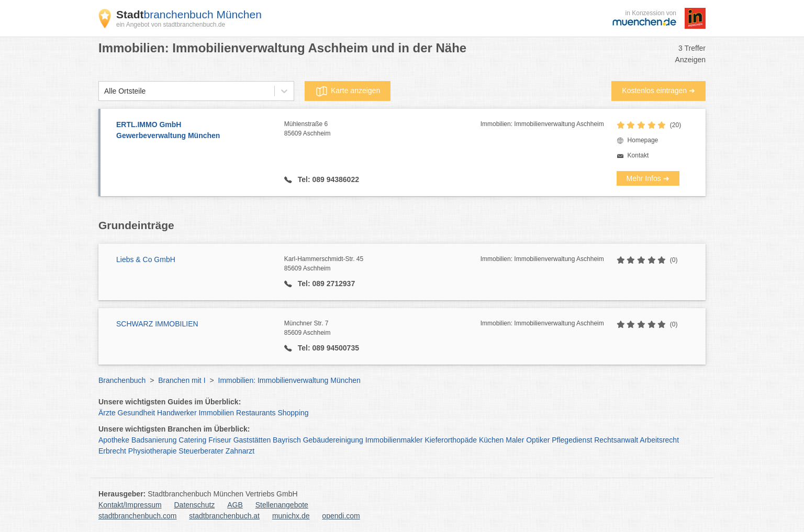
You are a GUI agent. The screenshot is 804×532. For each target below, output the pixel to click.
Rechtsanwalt (616, 440)
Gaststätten (252, 440)
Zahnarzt (240, 451)
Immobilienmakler (394, 440)
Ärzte (107, 413)
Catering (192, 440)
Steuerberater (201, 451)
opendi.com (341, 516)
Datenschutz (195, 505)
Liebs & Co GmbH (146, 259)
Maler (515, 440)
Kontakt (638, 155)
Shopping (293, 413)
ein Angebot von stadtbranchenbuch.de (171, 25)
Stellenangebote (282, 505)
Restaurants (256, 413)
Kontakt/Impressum (130, 505)
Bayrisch (287, 440)
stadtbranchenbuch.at (224, 516)
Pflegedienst (572, 440)
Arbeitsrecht (659, 440)
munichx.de (291, 516)
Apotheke (114, 440)
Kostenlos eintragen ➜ (658, 90)
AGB (235, 505)
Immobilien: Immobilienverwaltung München (289, 380)
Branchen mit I (182, 380)
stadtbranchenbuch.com (137, 516)
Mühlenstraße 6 (382, 129)
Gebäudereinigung (333, 440)
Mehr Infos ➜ (648, 178)
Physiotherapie (153, 451)
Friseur (220, 440)
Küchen (491, 440)
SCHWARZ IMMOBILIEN (157, 324)
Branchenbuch (122, 380)
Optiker (538, 440)
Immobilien (216, 413)
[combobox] (104, 91)
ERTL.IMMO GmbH (195, 131)
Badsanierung (154, 440)
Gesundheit (137, 413)
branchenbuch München (189, 14)
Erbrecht (112, 451)
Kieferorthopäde (451, 440)
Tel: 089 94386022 (327, 179)
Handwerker (177, 413)
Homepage (643, 140)
